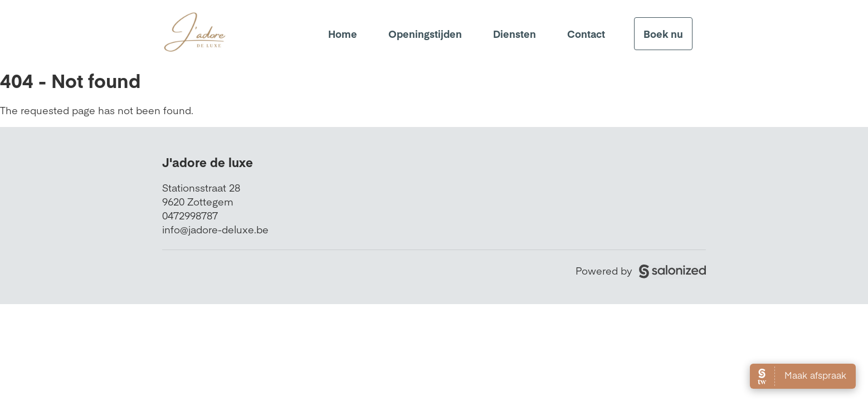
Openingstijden (425, 34)
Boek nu (663, 34)
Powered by (641, 270)
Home (343, 34)
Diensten (515, 34)
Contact (586, 34)
